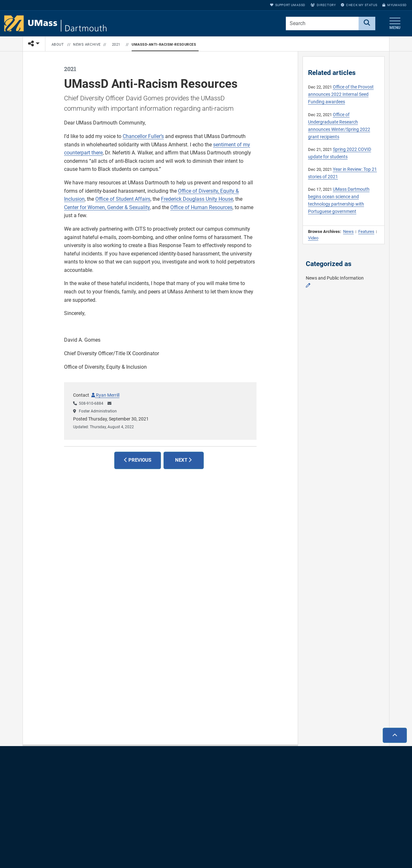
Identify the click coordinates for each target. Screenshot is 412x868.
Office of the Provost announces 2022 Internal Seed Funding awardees (341, 94)
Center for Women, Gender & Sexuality (107, 207)
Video (313, 238)
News (348, 231)
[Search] (367, 23)
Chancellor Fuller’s (143, 136)
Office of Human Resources (201, 207)
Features (366, 231)
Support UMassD (288, 5)
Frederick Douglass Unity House (197, 199)
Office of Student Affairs (123, 199)
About (58, 45)
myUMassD (395, 5)
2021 (116, 45)
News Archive (87, 45)
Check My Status (359, 5)
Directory (323, 5)
